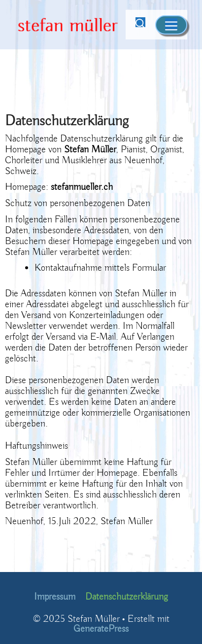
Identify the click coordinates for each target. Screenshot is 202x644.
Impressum (55, 597)
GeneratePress (101, 629)
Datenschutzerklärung (127, 597)
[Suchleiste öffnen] (140, 25)
